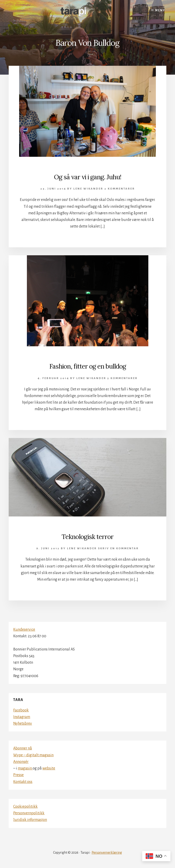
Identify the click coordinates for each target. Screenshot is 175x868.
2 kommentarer (120, 189)
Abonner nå (23, 748)
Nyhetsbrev (23, 724)
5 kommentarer (122, 378)
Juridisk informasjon (30, 820)
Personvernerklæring (107, 853)
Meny (160, 10)
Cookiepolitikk (25, 807)
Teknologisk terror (87, 537)
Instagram (22, 717)
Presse (18, 775)
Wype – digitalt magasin (33, 755)
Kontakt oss (23, 782)
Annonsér (21, 762)
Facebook (21, 710)
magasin (25, 768)
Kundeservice (24, 630)
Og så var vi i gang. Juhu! (88, 177)
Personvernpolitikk (29, 813)
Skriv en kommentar (118, 548)
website (49, 768)
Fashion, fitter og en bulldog (88, 366)
